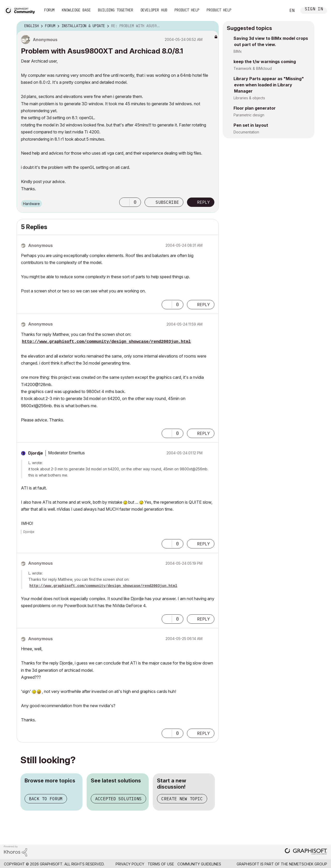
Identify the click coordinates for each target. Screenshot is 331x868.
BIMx (238, 51)
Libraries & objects (249, 98)
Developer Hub (154, 10)
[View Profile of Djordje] (36, 453)
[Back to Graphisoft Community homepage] (21, 10)
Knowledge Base (76, 10)
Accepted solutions (118, 799)
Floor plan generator (255, 108)
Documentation (246, 132)
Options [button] (212, 26)
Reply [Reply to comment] (204, 305)
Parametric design (249, 115)
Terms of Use (161, 864)
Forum (49, 10)
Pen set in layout (251, 125)
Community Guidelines (199, 864)
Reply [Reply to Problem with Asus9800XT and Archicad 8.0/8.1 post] (204, 202)
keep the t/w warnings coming (265, 62)
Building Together (116, 10)
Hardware (31, 204)
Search (276, 11)
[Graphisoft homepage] (306, 852)
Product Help (187, 10)
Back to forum (46, 799)
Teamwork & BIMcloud (253, 68)
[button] (124, 202)
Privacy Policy (130, 864)
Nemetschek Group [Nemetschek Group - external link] (308, 864)
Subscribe (167, 202)
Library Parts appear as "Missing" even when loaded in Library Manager (269, 85)
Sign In (314, 9)
